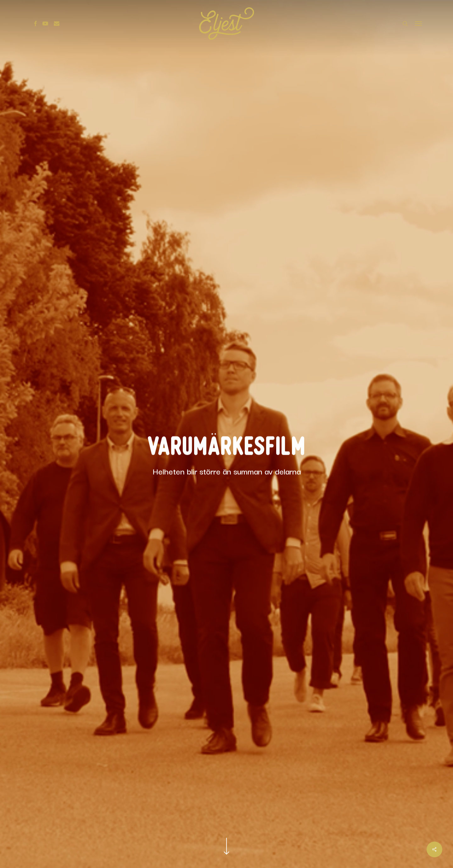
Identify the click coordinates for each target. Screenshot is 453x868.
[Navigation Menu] (419, 24)
